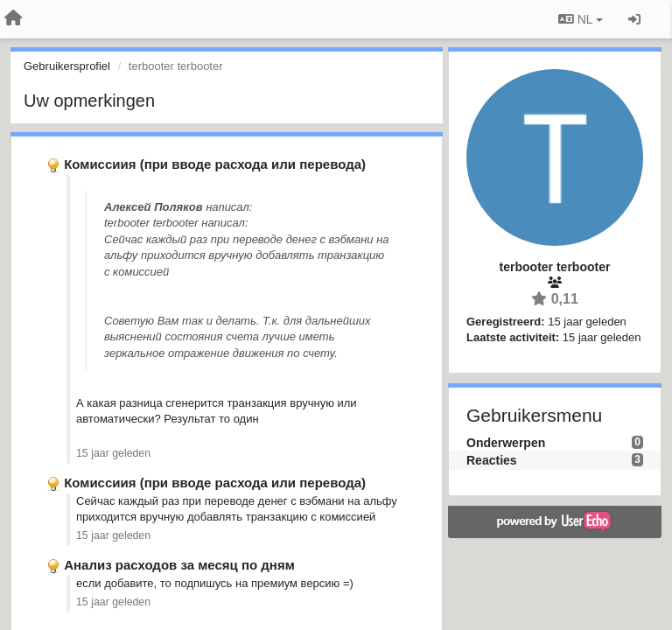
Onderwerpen (506, 443)
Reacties (492, 460)
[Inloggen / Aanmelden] (634, 19)
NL (581, 19)
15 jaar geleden (113, 453)
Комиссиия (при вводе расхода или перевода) (215, 164)
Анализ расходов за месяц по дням (179, 565)
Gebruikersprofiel (67, 66)
